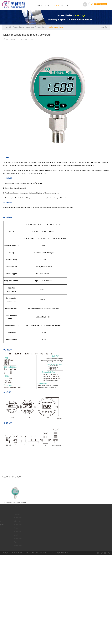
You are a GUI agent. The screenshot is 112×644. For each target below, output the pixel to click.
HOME (40, 6)
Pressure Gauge (41, 27)
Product (56, 6)
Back (104, 27)
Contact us (71, 6)
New (63, 6)
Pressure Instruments (27, 27)
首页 (10, 27)
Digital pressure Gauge (55, 27)
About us (48, 6)
